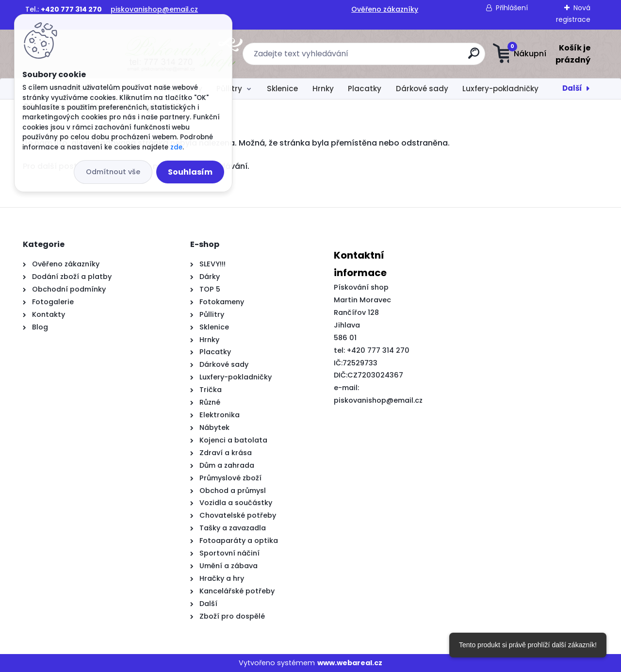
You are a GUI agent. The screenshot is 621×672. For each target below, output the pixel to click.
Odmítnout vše (113, 172)
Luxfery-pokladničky (500, 89)
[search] (406, 57)
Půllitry (229, 89)
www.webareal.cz (350, 663)
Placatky (365, 89)
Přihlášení (512, 8)
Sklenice (282, 89)
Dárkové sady (422, 89)
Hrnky (323, 89)
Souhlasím (190, 172)
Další (572, 88)
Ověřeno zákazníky (385, 9)
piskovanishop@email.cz (154, 9)
